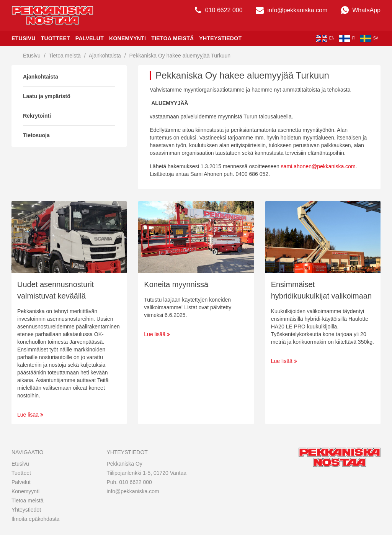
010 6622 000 (219, 10)
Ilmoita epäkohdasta (35, 519)
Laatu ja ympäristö (47, 96)
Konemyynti (127, 38)
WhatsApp (361, 10)
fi (347, 38)
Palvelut (90, 38)
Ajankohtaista (105, 56)
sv (369, 38)
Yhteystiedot (220, 38)
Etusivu (24, 38)
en (325, 38)
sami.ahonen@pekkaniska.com (318, 166)
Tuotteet (56, 38)
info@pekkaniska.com (292, 10)
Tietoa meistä (172, 38)
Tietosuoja (36, 135)
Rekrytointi (37, 116)
